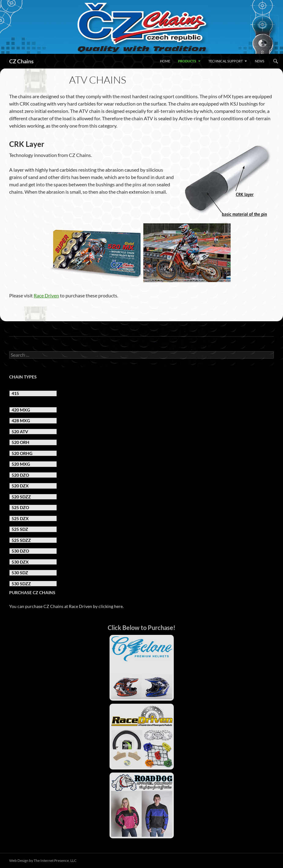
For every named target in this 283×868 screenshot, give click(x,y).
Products (187, 61)
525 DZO (20, 507)
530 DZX (20, 562)
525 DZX (20, 518)
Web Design (19, 861)
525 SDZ (20, 529)
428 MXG (21, 421)
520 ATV (20, 432)
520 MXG (21, 464)
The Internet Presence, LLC (55, 861)
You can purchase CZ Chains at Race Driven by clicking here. (66, 606)
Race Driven (46, 295)
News (260, 61)
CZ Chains (21, 61)
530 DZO (20, 551)
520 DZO (20, 475)
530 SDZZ (21, 584)
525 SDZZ (21, 540)
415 (15, 393)
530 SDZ (20, 573)
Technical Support (225, 61)
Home (165, 61)
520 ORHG (22, 453)
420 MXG (21, 410)
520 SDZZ (21, 497)
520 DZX (20, 486)
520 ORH (20, 442)
